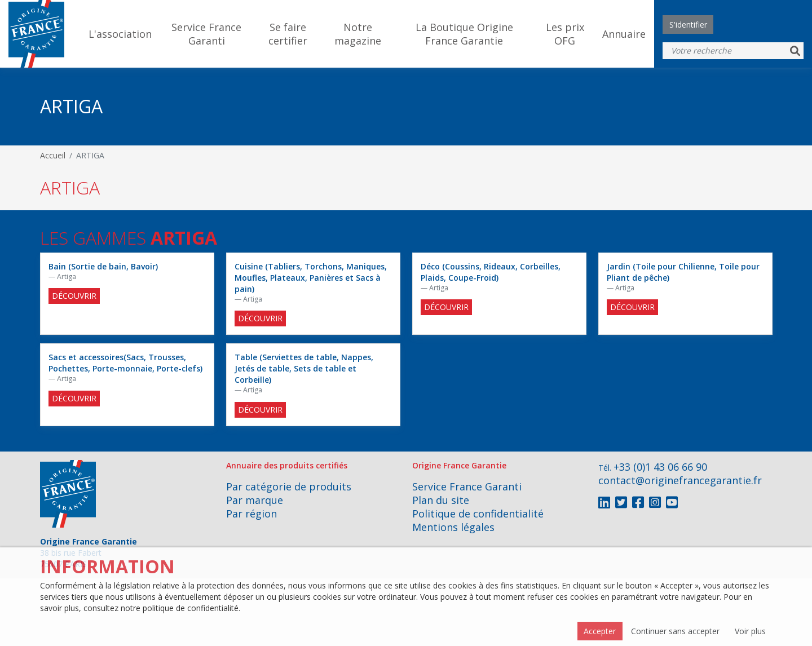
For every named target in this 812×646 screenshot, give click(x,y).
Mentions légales (453, 527)
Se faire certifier (288, 34)
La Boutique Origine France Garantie (464, 34)
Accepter (600, 631)
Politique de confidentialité (478, 514)
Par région (251, 514)
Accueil (53, 155)
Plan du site (441, 500)
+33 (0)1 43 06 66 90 (660, 467)
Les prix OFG (565, 34)
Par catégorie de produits (289, 486)
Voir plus (750, 631)
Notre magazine (358, 34)
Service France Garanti (206, 34)
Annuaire (624, 34)
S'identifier (688, 25)
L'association (120, 34)
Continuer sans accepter (675, 631)
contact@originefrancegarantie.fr (680, 480)
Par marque (255, 500)
